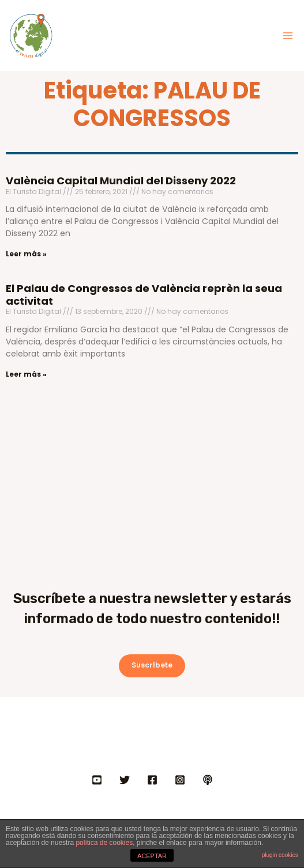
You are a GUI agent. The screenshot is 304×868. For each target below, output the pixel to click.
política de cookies (104, 843)
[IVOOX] (208, 780)
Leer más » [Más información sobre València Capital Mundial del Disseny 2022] (26, 254)
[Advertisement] (152, 475)
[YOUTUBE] (97, 780)
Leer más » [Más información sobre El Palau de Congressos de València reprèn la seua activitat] (26, 374)
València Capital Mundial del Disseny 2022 (121, 181)
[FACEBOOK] (152, 780)
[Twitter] (125, 780)
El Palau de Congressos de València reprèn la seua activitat (144, 295)
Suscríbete (152, 665)
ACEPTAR (152, 856)
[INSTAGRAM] (180, 780)
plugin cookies (280, 855)
